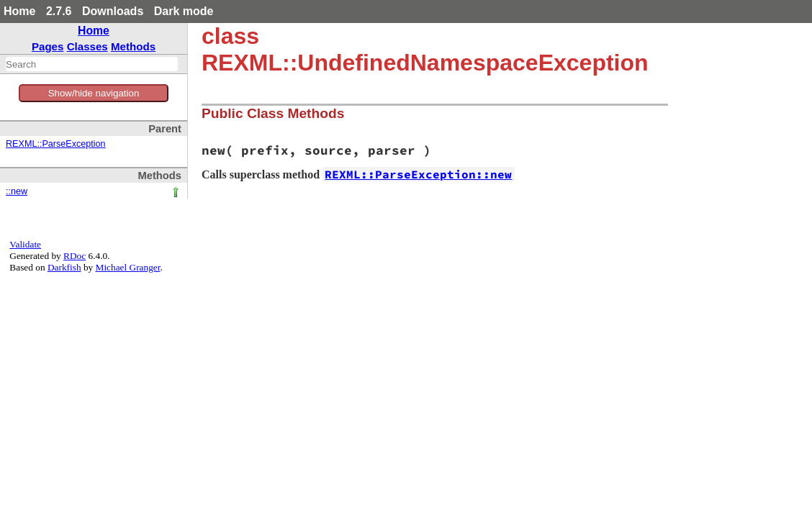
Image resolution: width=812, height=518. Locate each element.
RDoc (75, 256)
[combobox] (92, 64)
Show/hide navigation (94, 93)
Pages (48, 46)
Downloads (113, 11)
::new (17, 191)
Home (19, 11)
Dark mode (184, 11)
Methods (133, 46)
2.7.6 (59, 11)
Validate (25, 244)
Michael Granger (128, 267)
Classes (87, 46)
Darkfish (64, 267)
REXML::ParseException (56, 144)
